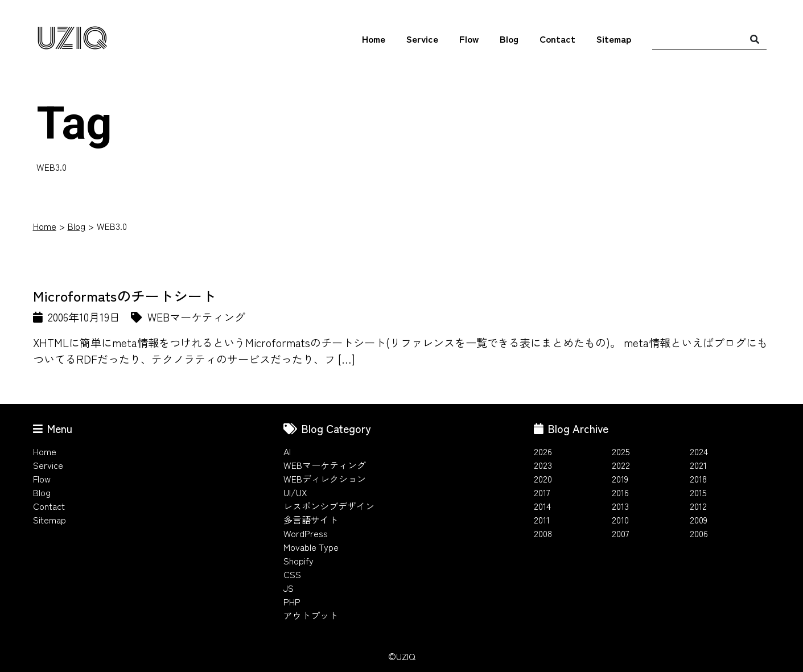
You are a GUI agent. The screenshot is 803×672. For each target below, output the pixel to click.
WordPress (306, 533)
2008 (543, 533)
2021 (698, 465)
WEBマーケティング (325, 465)
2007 (621, 533)
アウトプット (311, 615)
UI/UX (295, 492)
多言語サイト (311, 520)
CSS (292, 574)
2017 (542, 492)
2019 (620, 479)
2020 (543, 479)
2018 (698, 479)
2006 (699, 533)
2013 (620, 506)
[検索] (755, 39)
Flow (469, 39)
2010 (620, 520)
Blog (509, 39)
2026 (543, 451)
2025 (621, 451)
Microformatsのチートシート (125, 295)
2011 (542, 520)
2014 (542, 506)
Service (422, 39)
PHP (292, 601)
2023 (543, 465)
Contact (557, 39)
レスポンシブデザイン (329, 506)
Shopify (298, 560)
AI (287, 451)
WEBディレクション (325, 479)
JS (289, 588)
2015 (698, 492)
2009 (699, 520)
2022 (621, 465)
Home (374, 39)
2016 (620, 492)
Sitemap (614, 39)
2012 (698, 506)
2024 (699, 451)
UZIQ (72, 39)
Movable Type (311, 547)
